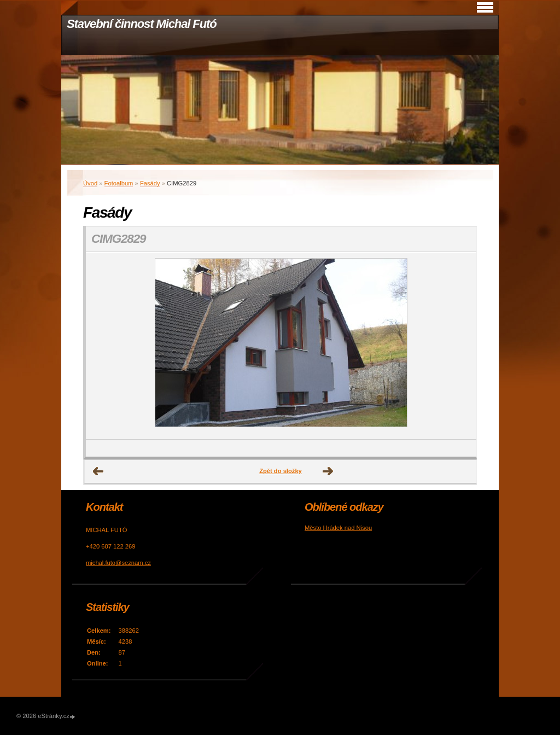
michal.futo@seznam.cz (118, 563)
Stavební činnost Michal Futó (142, 24)
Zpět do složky (281, 471)
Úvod (90, 183)
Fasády (150, 183)
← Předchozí (98, 471)
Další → (328, 471)
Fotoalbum (119, 183)
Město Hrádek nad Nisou (338, 528)
